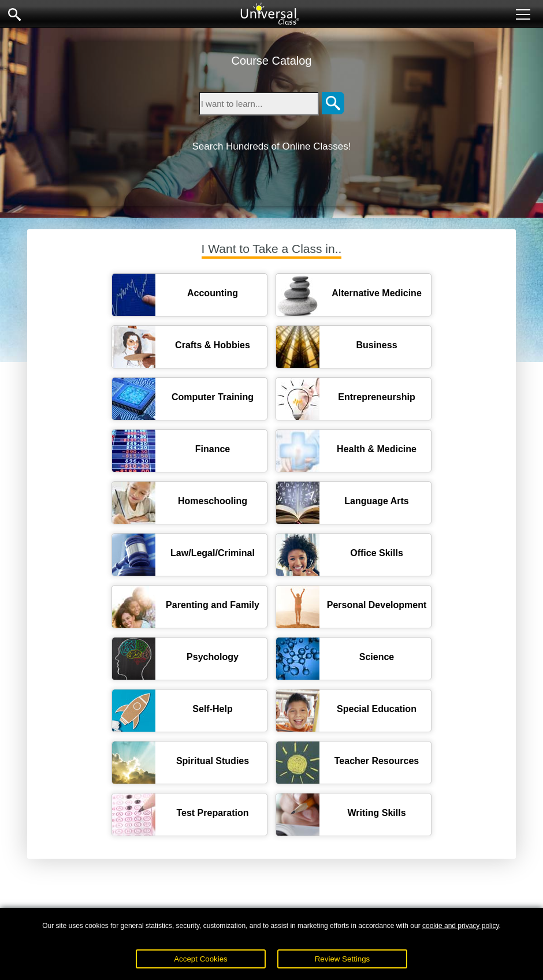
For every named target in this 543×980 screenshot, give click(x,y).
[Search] (333, 104)
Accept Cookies (201, 959)
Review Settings (343, 959)
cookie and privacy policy (461, 926)
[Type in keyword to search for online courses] (259, 104)
